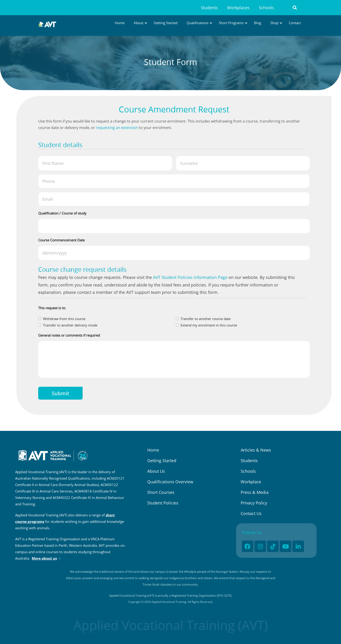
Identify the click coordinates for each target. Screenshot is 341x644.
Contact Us (251, 513)
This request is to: (52, 308)
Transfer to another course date (206, 319)
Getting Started (162, 461)
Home (153, 450)
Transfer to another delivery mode (70, 325)
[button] (295, 8)
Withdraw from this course (64, 319)
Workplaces (238, 8)
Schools (266, 8)
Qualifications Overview (170, 482)
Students (209, 8)
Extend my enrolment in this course (209, 325)
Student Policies (163, 503)
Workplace (251, 482)
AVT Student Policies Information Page (190, 277)
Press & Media (255, 492)
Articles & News (256, 450)
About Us (156, 471)
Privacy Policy (254, 503)
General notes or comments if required (69, 335)
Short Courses (161, 492)
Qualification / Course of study (62, 213)
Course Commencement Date (61, 240)
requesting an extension (117, 128)
